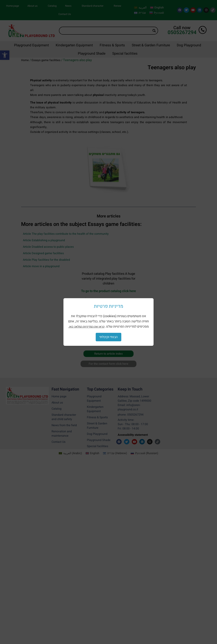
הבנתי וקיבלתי (108, 337)
